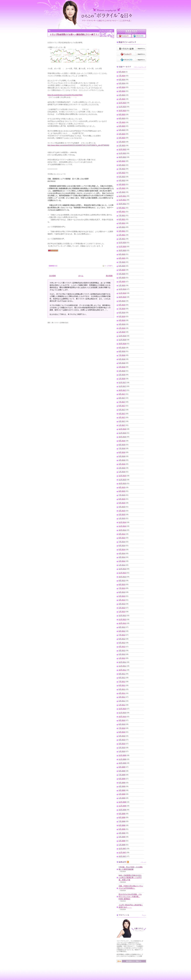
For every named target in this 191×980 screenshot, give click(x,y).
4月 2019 (122, 320)
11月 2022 (122, 153)
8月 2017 (122, 398)
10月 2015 (122, 483)
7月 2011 (122, 682)
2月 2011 (122, 701)
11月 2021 (122, 200)
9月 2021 (122, 208)
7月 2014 (122, 542)
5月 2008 (122, 829)
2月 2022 (122, 188)
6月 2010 (122, 732)
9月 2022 (122, 161)
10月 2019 (122, 297)
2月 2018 (122, 375)
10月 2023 (122, 111)
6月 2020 (122, 266)
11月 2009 (122, 759)
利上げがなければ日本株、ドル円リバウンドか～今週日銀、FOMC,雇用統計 (130, 897)
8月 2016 (122, 445)
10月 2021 (122, 204)
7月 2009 (122, 775)
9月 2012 (122, 627)
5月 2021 (122, 223)
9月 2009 (122, 767)
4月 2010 (122, 740)
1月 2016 (122, 472)
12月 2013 (122, 569)
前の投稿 (109, 276)
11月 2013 (122, 573)
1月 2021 (122, 239)
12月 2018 (122, 336)
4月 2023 (122, 134)
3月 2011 (122, 697)
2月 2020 (122, 282)
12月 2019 (122, 289)
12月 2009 (122, 755)
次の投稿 (52, 276)
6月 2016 (122, 452)
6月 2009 (122, 779)
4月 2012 (122, 647)
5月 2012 (122, 643)
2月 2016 (122, 468)
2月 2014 (122, 561)
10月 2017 (122, 390)
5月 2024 (122, 83)
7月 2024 (122, 76)
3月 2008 (122, 837)
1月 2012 (122, 658)
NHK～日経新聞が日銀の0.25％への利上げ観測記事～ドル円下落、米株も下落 (130, 878)
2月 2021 (122, 235)
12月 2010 (122, 709)
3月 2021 (122, 231)
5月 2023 (122, 130)
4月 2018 (122, 367)
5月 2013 (122, 596)
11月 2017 (122, 386)
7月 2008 (122, 821)
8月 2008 (122, 817)
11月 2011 (122, 666)
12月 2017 (122, 383)
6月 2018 (122, 359)
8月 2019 (122, 305)
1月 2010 (122, 751)
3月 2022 (122, 184)
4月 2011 (122, 693)
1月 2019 (122, 332)
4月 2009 (122, 786)
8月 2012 (122, 631)
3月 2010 (122, 744)
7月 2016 (122, 448)
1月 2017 (122, 425)
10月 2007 (122, 856)
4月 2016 (122, 460)
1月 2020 (122, 285)
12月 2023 (122, 103)
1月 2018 (122, 379)
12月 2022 (122, 149)
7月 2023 (122, 122)
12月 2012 (122, 616)
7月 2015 (122, 495)
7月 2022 (122, 169)
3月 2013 (122, 604)
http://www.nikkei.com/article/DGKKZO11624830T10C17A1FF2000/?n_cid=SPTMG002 (78, 145)
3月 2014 (122, 557)
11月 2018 (122, 340)
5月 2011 (122, 689)
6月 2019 (122, 313)
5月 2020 (122, 270)
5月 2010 (122, 736)
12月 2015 (122, 476)
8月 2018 (122, 351)
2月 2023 (122, 142)
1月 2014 (122, 565)
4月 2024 (122, 87)
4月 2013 (122, 600)
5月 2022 (122, 177)
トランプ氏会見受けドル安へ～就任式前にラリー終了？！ (74, 34)
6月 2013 (122, 592)
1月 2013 (122, 612)
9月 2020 (122, 254)
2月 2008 (122, 841)
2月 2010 (122, 748)
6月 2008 (122, 825)
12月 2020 (122, 243)
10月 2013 (122, 577)
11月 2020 (122, 247)
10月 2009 (122, 763)
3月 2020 (122, 278)
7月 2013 (122, 588)
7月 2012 (122, 635)
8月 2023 (122, 118)
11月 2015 (122, 480)
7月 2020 (122, 262)
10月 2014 (122, 530)
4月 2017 (122, 414)
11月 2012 (122, 619)
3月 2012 (122, 651)
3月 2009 (122, 790)
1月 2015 (122, 518)
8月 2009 (122, 771)
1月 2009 (122, 798)
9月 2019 (122, 301)
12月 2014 (122, 522)
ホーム (81, 276)
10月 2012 (122, 623)
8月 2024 (122, 72)
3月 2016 (122, 464)
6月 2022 (122, 173)
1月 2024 (122, 99)
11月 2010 (122, 713)
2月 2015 (122, 515)
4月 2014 (122, 553)
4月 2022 (122, 181)
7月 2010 (122, 728)
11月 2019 (122, 293)
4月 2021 (122, 227)
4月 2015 (122, 507)
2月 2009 (122, 794)
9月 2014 (122, 534)
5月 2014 (122, 550)
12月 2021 (122, 196)
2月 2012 (122, 654)
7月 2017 (122, 402)
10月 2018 (122, 344)
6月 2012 (122, 639)
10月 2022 (122, 157)
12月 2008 (122, 802)
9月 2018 (122, 348)
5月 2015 (122, 503)
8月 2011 (122, 678)
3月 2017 (122, 417)
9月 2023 (122, 114)
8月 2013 (122, 585)
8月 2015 (122, 491)
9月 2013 (122, 581)
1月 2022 (122, 192)
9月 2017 (122, 394)
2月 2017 (122, 421)
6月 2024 (122, 80)
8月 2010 (122, 724)
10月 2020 (122, 250)
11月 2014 (122, 526)
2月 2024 (122, 95)
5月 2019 (122, 317)
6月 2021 (122, 219)
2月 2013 (122, 608)
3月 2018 (122, 371)
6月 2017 (122, 406)
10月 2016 (122, 437)
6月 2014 (122, 546)
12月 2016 (122, 429)
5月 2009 (122, 783)
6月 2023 (122, 126)
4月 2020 (122, 274)
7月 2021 (122, 215)
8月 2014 (122, 538)
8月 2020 (122, 258)
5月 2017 (122, 410)
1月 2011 (122, 705)
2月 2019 (122, 328)
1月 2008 (122, 845)
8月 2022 (122, 165)
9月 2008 (122, 814)
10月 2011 (122, 670)
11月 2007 (122, 852)
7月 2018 (122, 355)
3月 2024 (122, 91)
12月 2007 (122, 849)
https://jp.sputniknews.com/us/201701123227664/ (65, 95)
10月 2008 (122, 810)
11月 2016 (122, 433)
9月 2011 (122, 674)
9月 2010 (122, 720)
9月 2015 (122, 487)
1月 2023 (122, 146)
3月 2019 (122, 324)
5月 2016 (122, 456)
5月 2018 (122, 363)
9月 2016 (122, 441)
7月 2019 (122, 309)
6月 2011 (122, 685)
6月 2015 (122, 499)
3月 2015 (122, 511)
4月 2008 (122, 833)
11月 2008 (122, 806)
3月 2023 (122, 138)
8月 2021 (122, 212)
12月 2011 (122, 662)
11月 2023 (122, 107)
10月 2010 (122, 717)
